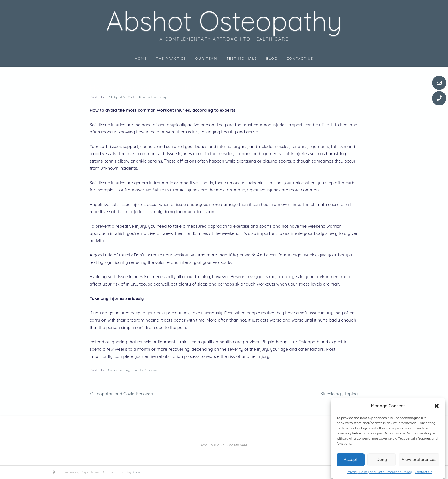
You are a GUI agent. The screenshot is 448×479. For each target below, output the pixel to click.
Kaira (137, 472)
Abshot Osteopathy (224, 21)
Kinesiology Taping (339, 394)
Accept (351, 459)
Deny (382, 459)
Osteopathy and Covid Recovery (122, 394)
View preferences (419, 459)
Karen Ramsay (153, 97)
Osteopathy (119, 370)
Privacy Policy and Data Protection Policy (379, 472)
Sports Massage (146, 370)
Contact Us (423, 472)
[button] (437, 406)
